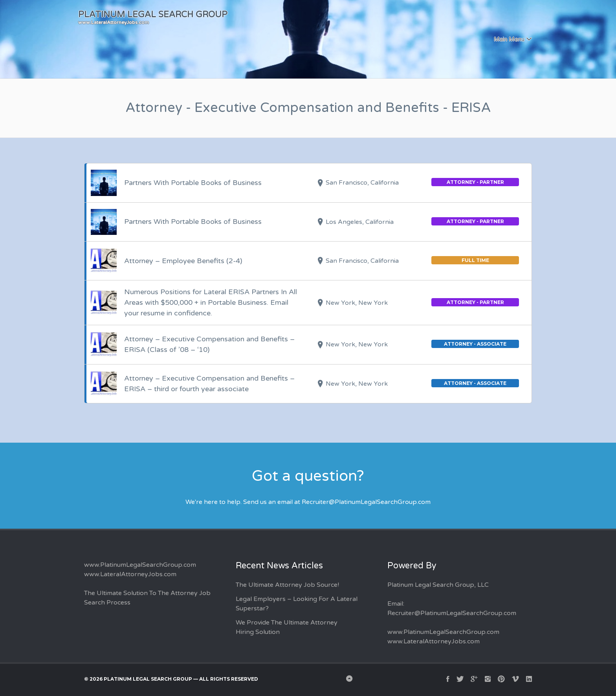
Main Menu (509, 39)
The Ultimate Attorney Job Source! (287, 585)
